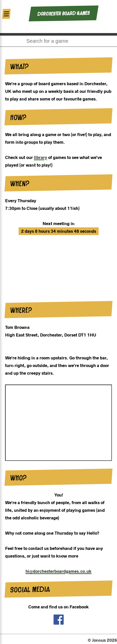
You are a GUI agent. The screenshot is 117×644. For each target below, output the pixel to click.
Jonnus (99, 640)
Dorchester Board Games (63, 13)
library (41, 157)
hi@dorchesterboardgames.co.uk (58, 571)
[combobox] (58, 41)
